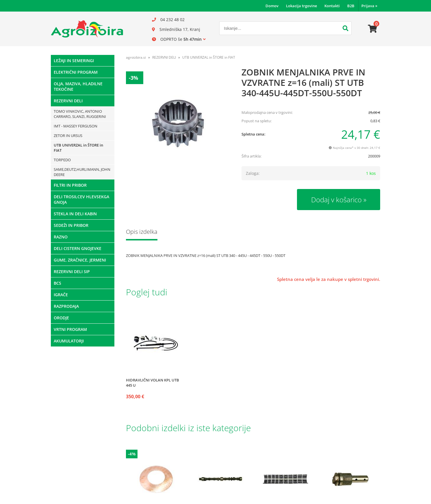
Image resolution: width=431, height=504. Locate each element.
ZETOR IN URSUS (68, 136)
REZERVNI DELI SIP (72, 272)
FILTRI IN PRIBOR (70, 185)
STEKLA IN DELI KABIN (75, 214)
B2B (351, 6)
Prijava (369, 6)
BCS (57, 283)
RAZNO (61, 237)
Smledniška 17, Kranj (180, 29)
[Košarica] (373, 29)
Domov (272, 6)
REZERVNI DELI (68, 101)
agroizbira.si (136, 57)
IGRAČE (61, 295)
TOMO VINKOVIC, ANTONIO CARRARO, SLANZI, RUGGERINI (80, 114)
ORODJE (61, 318)
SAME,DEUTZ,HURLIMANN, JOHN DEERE (82, 172)
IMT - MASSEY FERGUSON (76, 126)
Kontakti (332, 6)
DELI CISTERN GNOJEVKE (78, 248)
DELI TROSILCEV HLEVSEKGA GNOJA (81, 199)
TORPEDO (62, 160)
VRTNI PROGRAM (70, 329)
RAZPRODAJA (66, 306)
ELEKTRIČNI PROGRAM (76, 72)
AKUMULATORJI (69, 341)
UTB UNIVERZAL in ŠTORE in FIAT (78, 148)
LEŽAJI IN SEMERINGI (74, 61)
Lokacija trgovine (301, 6)
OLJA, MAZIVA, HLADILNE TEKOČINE (78, 86)
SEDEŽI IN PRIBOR (71, 225)
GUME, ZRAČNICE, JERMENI (80, 260)
